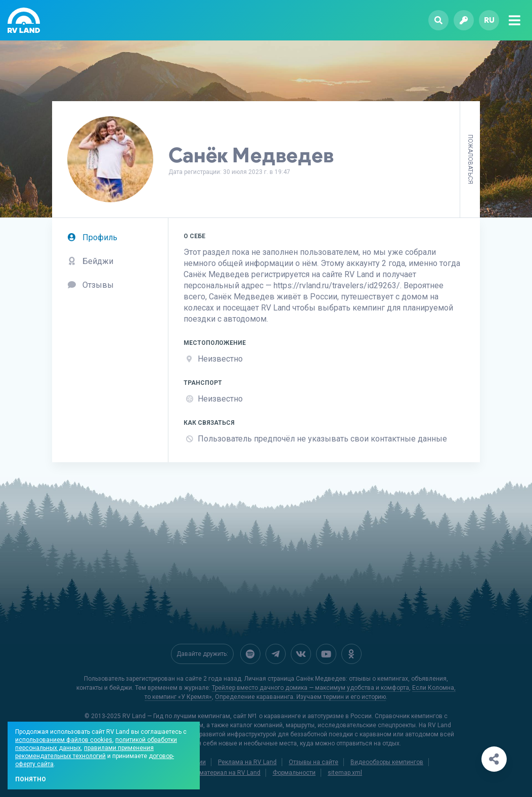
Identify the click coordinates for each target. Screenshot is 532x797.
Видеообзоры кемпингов (387, 762)
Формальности (294, 773)
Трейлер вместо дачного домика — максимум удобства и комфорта (311, 688)
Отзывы (91, 285)
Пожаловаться (470, 159)
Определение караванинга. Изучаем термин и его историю (300, 697)
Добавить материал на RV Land (215, 773)
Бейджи (90, 261)
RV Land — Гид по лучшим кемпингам (176, 716)
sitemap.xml (345, 773)
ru (489, 20)
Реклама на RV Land (247, 762)
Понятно (31, 779)
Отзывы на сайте (314, 762)
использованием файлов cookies (64, 740)
